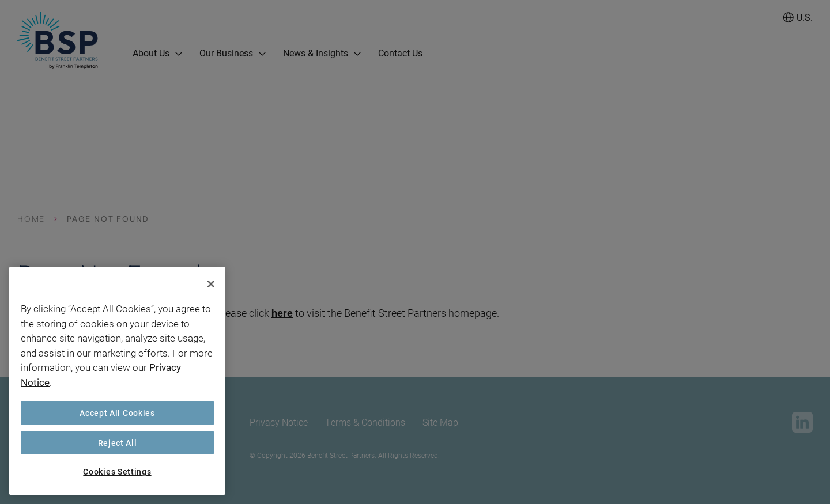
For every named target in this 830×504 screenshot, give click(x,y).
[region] (117, 381)
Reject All (118, 443)
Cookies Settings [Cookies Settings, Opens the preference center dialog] (117, 471)
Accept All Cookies (117, 413)
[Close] (211, 284)
